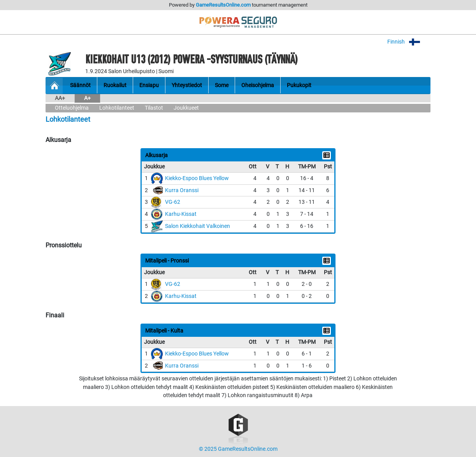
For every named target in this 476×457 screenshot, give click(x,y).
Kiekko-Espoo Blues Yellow (197, 178)
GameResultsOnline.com (223, 5)
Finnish (409, 42)
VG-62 (173, 202)
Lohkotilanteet (117, 108)
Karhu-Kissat (181, 214)
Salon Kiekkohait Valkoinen (198, 226)
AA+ (60, 98)
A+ (87, 98)
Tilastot (154, 108)
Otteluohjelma (72, 108)
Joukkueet (186, 108)
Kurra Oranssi (182, 190)
